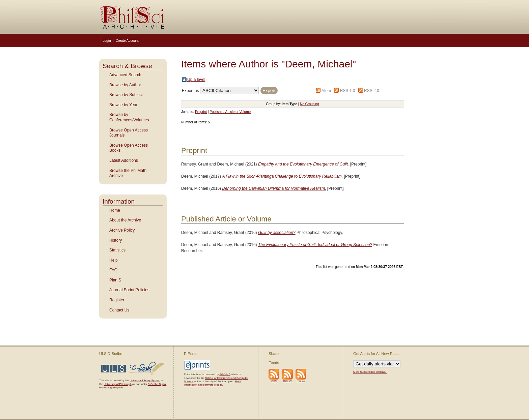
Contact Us (119, 310)
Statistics (117, 250)
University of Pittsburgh (117, 384)
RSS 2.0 (372, 91)
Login (107, 41)
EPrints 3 (225, 374)
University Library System (145, 380)
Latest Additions (124, 160)
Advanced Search (125, 75)
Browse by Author (125, 85)
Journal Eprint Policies (129, 290)
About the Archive (125, 220)
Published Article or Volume (230, 112)
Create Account (127, 41)
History (116, 240)
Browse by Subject (126, 95)
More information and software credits (212, 383)
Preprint (201, 112)
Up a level (196, 80)
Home (115, 210)
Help (114, 260)
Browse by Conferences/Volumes (129, 117)
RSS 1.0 (348, 91)
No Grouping (310, 104)
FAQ (113, 270)
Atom (326, 91)
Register (117, 300)
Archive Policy (122, 230)
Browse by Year (123, 105)
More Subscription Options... (370, 372)
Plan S (115, 280)
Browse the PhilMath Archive (128, 173)
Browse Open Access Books (129, 148)
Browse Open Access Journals (129, 133)
